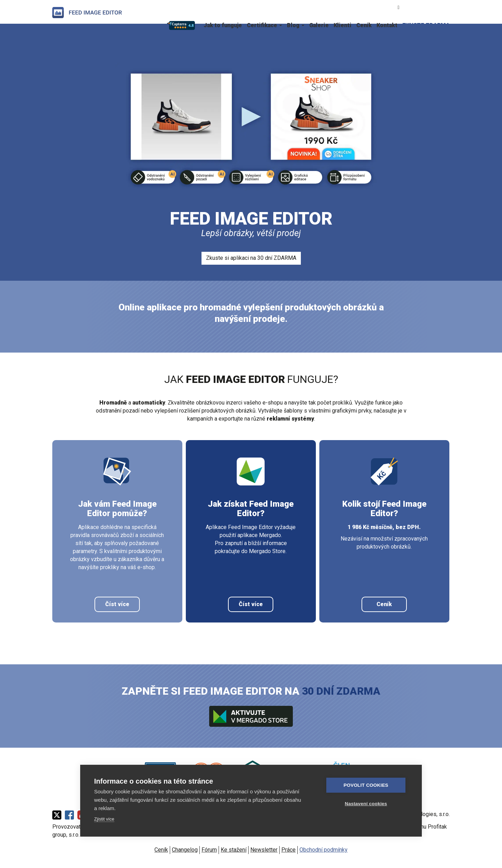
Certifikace (264, 25)
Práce (288, 850)
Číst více (117, 604)
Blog (296, 25)
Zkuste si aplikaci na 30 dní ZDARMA (251, 258)
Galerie (319, 25)
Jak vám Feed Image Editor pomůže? (117, 509)
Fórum (209, 850)
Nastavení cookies (366, 804)
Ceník (364, 25)
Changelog (185, 850)
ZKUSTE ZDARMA (426, 25)
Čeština (412, 7)
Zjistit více (104, 819)
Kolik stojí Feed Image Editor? (384, 509)
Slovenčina (424, 7)
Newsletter (264, 850)
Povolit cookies (366, 785)
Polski (446, 7)
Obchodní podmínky (324, 850)
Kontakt (387, 25)
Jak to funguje (223, 25)
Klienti (343, 25)
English (435, 7)
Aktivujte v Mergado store (251, 716)
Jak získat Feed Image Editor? (251, 509)
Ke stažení (234, 850)
